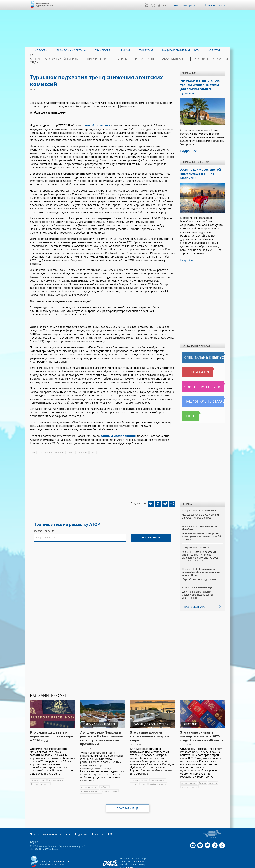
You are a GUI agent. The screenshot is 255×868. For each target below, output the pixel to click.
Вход (178, 5)
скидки (69, 451)
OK (161, 5)
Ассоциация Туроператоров (44, 4)
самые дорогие (158, 767)
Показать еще (128, 795)
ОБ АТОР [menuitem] (215, 50)
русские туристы (189, 774)
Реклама (91, 821)
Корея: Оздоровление (210, 59)
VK (155, 5)
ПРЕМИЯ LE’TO (114, 59)
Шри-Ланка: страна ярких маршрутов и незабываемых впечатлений (198, 582)
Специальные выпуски (197, 344)
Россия (69, 767)
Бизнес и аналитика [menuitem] (71, 50)
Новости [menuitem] (41, 50)
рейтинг (59, 451)
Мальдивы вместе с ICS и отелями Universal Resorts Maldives (201, 503)
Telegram (167, 5)
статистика (81, 451)
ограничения (45, 451)
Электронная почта (44, 530)
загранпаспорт (38, 767)
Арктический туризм (85, 59)
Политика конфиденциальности (48, 821)
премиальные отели (91, 782)
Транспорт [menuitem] (103, 50)
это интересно (56, 767)
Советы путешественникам (199, 374)
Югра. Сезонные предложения (199, 566)
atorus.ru (195, 865)
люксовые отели (89, 774)
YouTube (149, 5)
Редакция (76, 821)
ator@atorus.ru (56, 851)
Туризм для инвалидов (146, 59)
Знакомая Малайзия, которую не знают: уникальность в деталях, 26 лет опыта (201, 523)
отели (134, 771)
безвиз (202, 770)
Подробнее (187, 247)
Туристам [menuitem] (146, 50)
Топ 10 (187, 403)
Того (33, 451)
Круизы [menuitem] (125, 50)
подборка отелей (89, 778)
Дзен (143, 5)
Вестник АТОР (191, 359)
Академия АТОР (178, 59)
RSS (102, 821)
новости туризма (109, 778)
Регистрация (191, 5)
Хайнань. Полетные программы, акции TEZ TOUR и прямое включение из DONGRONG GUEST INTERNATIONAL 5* (200, 543)
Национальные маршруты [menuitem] (181, 50)
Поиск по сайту (215, 5)
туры (92, 451)
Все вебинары (194, 594)
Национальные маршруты (199, 388)
